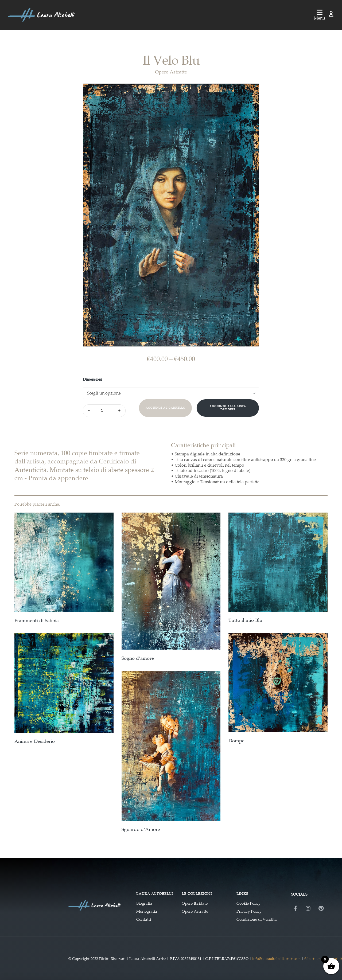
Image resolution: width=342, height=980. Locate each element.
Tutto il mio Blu (245, 620)
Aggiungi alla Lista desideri (228, 408)
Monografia (147, 911)
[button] (250, 91)
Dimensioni (92, 379)
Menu (320, 18)
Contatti (144, 919)
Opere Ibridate (195, 903)
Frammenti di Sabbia (37, 621)
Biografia (144, 903)
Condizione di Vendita (257, 919)
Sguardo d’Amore (141, 829)
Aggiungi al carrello (166, 408)
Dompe (236, 741)
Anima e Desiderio (35, 741)
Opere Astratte (171, 72)
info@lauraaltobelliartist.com (276, 959)
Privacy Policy (249, 911)
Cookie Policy (248, 903)
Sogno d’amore (138, 658)
